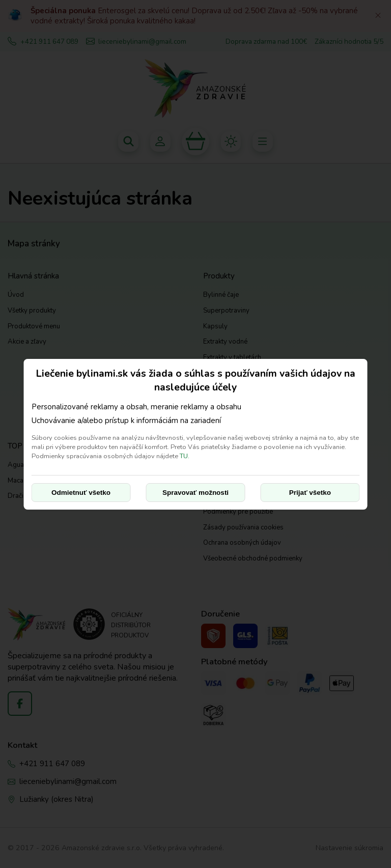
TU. (185, 456)
